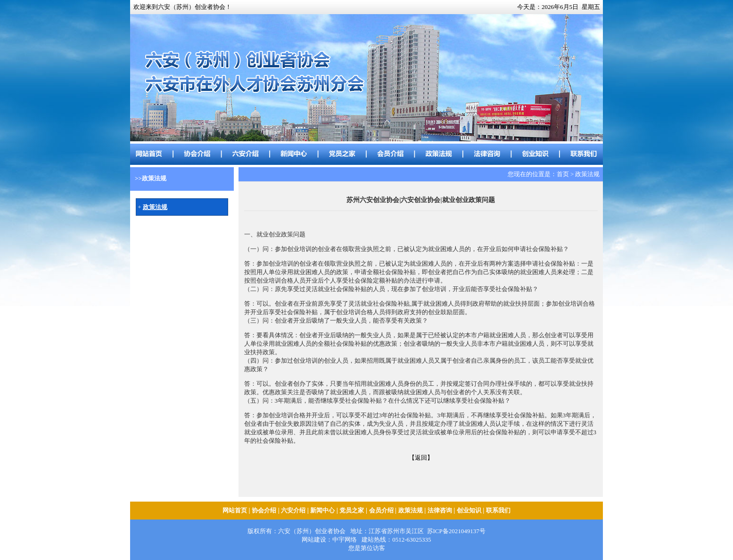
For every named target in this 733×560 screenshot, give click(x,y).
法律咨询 (440, 510)
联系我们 (498, 510)
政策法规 (411, 510)
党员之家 (352, 510)
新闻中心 (322, 510)
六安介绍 (293, 510)
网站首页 (235, 510)
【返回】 (421, 458)
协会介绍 (264, 510)
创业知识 (469, 510)
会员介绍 (381, 510)
